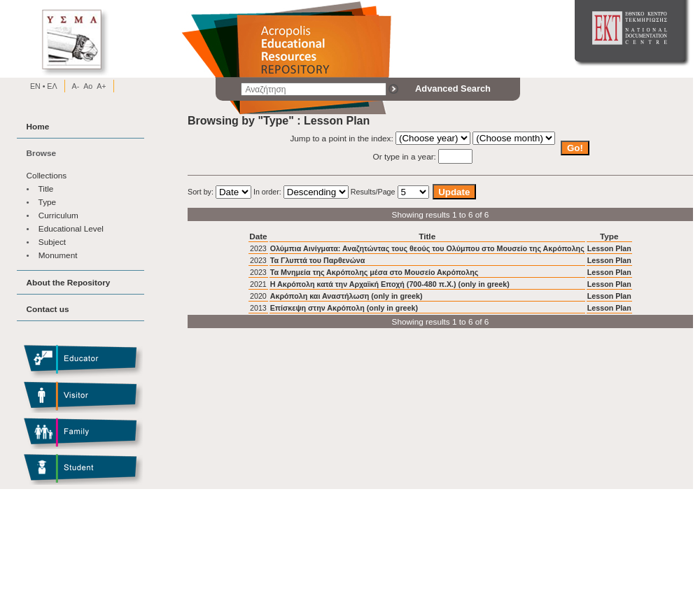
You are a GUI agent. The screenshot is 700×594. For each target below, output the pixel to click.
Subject (52, 242)
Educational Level (71, 228)
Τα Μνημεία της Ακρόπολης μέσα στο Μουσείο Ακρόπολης (374, 272)
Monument (58, 255)
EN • (38, 86)
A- (76, 86)
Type (48, 202)
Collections (47, 175)
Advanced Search (453, 89)
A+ (101, 86)
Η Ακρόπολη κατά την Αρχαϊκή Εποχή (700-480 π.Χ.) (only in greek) (390, 284)
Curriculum (58, 215)
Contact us (48, 309)
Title (46, 189)
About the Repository (69, 282)
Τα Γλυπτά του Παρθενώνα (318, 260)
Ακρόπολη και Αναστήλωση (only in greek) (346, 296)
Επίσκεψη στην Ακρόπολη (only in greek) (344, 308)
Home (38, 126)
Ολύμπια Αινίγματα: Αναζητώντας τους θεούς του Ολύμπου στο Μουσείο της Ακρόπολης (427, 248)
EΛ (51, 86)
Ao (88, 86)
